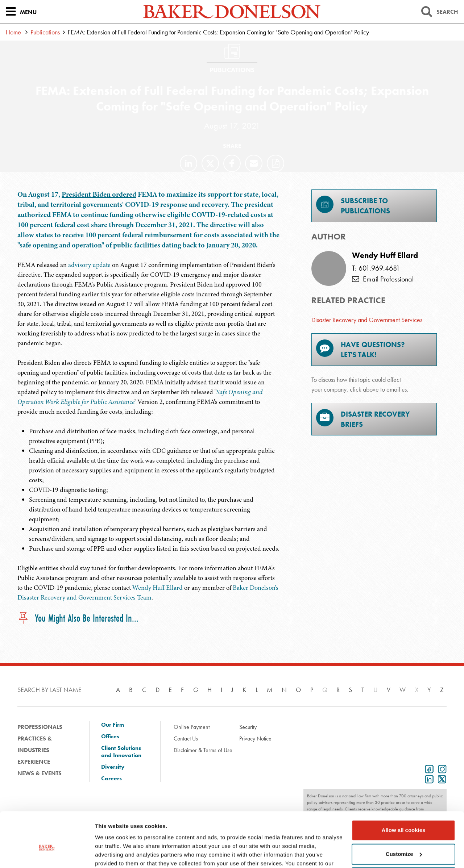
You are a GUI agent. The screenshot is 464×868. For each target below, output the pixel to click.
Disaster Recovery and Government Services (367, 320)
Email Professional (383, 279)
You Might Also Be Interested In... (78, 619)
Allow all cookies (404, 792)
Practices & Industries (35, 744)
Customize (404, 815)
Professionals (40, 727)
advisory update (89, 265)
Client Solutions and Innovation (121, 752)
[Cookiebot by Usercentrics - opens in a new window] (47, 854)
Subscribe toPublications (353, 206)
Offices (110, 736)
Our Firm (113, 725)
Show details (112, 854)
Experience (34, 762)
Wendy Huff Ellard (158, 588)
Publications (45, 32)
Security (248, 727)
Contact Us (186, 738)
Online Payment (192, 727)
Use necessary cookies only (403, 839)
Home (13, 32)
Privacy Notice (255, 738)
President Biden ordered (99, 194)
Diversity (113, 767)
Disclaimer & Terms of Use (203, 750)
